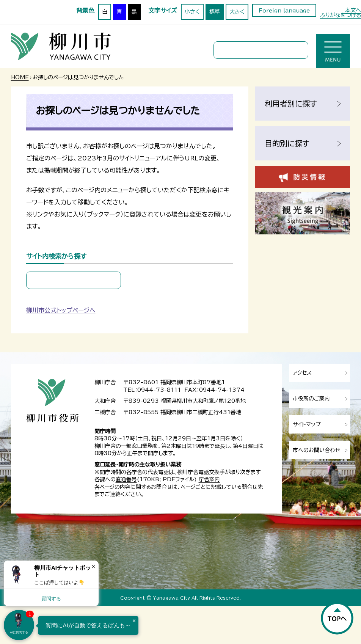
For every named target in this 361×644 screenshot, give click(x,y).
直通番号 (126, 479)
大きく (237, 12)
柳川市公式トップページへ (61, 310)
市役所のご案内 (311, 399)
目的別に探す (287, 143)
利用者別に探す (291, 104)
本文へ (353, 10)
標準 (215, 12)
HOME (20, 77)
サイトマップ (307, 424)
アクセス (302, 373)
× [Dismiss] (93, 566)
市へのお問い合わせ (317, 450)
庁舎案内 (209, 479)
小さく (192, 12)
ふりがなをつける (341, 15)
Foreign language (284, 11)
